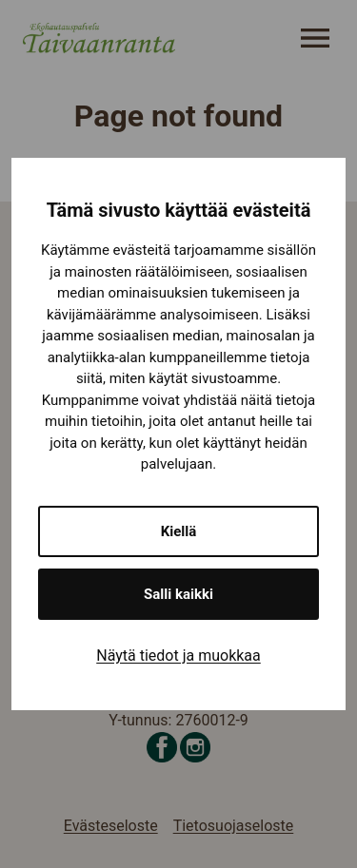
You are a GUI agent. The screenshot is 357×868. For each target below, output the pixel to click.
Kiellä (179, 531)
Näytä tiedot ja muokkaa (178, 656)
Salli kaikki (178, 594)
